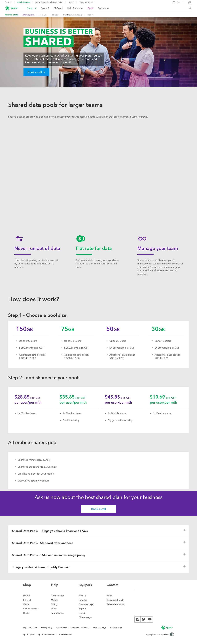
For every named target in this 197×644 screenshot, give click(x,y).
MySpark (58, 8)
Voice (26, 604)
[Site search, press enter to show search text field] (190, 8)
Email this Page (100, 627)
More (90, 15)
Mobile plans (12, 15)
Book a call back (115, 600)
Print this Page (116, 627)
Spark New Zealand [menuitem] (47, 634)
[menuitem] (34, 8)
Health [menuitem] (71, 2)
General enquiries (116, 604)
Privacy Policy (47, 627)
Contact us (103, 8)
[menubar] (88, 2)
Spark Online (58, 613)
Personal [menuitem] (8, 2)
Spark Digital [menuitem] (29, 634)
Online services (31, 609)
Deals (90, 8)
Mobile (27, 596)
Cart (176, 2)
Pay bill (82, 613)
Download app (86, 604)
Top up (82, 609)
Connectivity (57, 596)
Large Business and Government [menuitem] (49, 2)
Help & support (75, 8)
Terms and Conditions (80, 627)
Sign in (82, 596)
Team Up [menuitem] (42, 15)
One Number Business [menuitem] (73, 15)
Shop (32, 8)
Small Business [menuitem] (24, 2)
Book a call (98, 509)
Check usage (85, 617)
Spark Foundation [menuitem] (66, 634)
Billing (54, 604)
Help (55, 585)
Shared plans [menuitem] (28, 15)
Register (83, 600)
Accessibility (61, 627)
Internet (27, 600)
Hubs (109, 596)
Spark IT (45, 8)
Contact (112, 585)
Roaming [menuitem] (55, 15)
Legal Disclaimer (30, 627)
